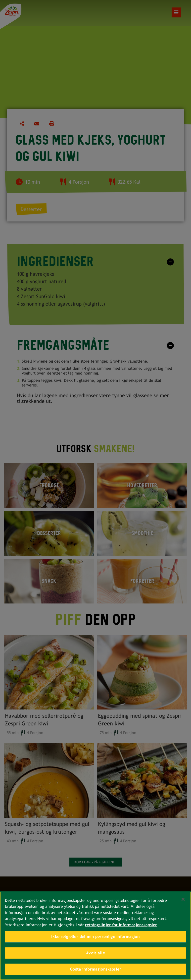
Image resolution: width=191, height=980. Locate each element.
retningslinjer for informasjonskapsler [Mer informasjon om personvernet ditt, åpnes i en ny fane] (121, 926)
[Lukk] (183, 901)
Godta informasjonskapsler (95, 971)
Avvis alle (95, 954)
